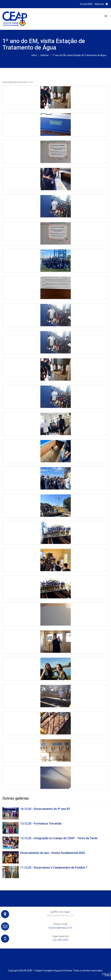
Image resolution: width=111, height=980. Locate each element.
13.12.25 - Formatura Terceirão (41, 823)
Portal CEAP (86, 4)
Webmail (99, 4)
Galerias (45, 55)
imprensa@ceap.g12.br (60, 928)
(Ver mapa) (64, 912)
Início (34, 55)
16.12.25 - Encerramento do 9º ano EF (45, 809)
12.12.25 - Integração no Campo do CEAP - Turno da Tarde (59, 838)
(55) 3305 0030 (60, 940)
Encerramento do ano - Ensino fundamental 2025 (53, 853)
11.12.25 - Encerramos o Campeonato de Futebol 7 (54, 867)
